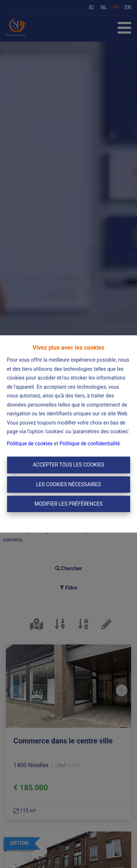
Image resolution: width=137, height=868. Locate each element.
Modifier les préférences (68, 504)
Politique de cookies (30, 443)
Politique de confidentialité (90, 443)
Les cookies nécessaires (68, 484)
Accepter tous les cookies (68, 465)
